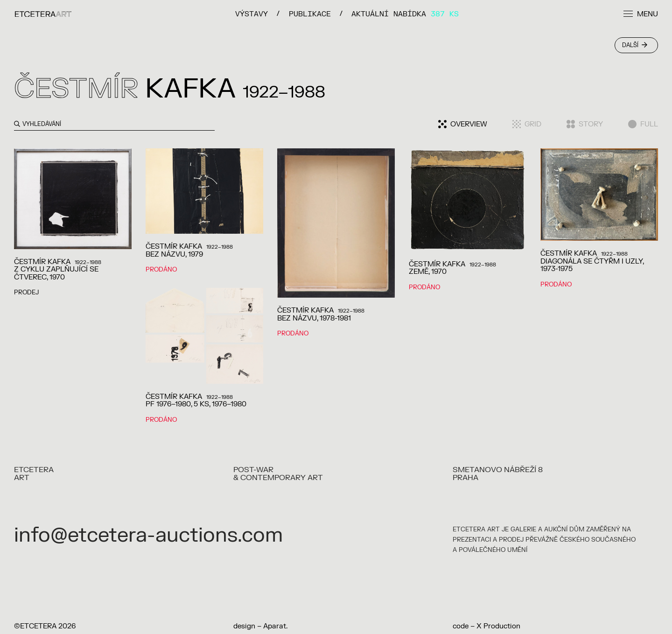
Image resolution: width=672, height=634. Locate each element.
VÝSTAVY (252, 14)
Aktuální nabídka (405, 14)
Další (635, 45)
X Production (498, 626)
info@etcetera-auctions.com (148, 535)
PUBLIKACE (310, 14)
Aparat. (275, 626)
